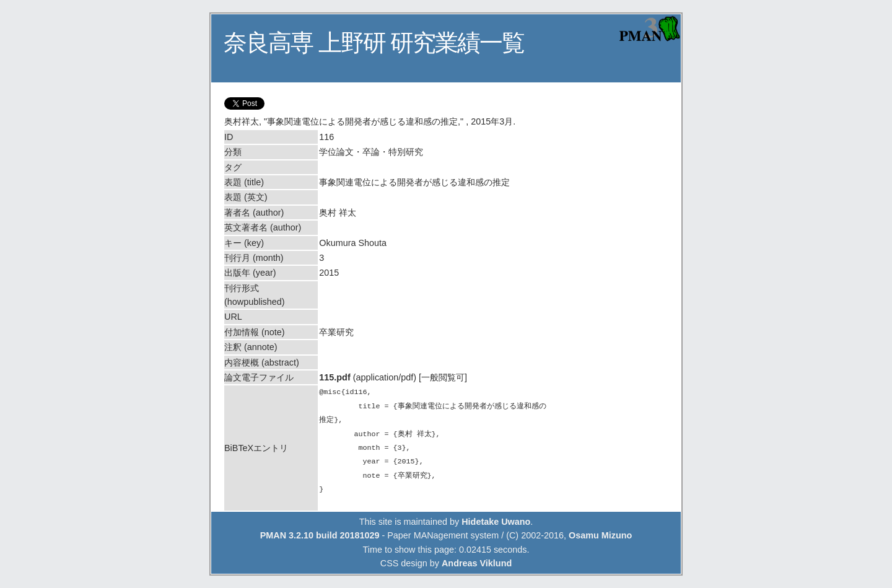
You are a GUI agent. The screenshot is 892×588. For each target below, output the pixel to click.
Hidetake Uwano (496, 522)
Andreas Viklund (477, 563)
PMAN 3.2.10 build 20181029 (320, 535)
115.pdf (334, 377)
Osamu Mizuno (600, 535)
